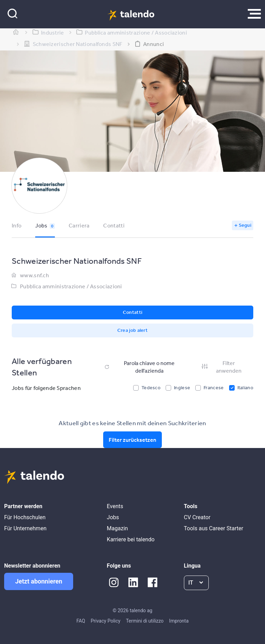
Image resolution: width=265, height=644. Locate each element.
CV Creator (197, 517)
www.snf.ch (35, 275)
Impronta (179, 621)
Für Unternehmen (25, 528)
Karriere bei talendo (131, 539)
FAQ (81, 621)
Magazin (117, 528)
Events (115, 506)
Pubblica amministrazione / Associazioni (71, 286)
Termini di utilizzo (145, 621)
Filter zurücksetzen (132, 440)
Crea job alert (132, 330)
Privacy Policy (106, 621)
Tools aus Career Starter (214, 528)
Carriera (79, 225)
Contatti (114, 225)
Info (17, 225)
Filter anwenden (221, 367)
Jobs (45, 225)
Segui (245, 225)
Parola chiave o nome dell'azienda (139, 367)
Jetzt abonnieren (39, 581)
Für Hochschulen (25, 517)
